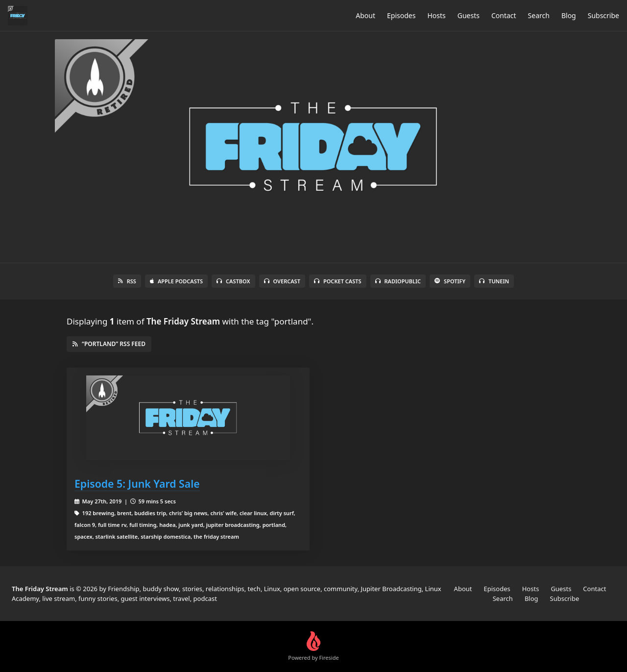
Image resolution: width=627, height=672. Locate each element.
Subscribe (603, 15)
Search (539, 15)
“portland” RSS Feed (109, 344)
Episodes (401, 15)
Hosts (436, 15)
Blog (569, 15)
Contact (504, 15)
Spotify (450, 281)
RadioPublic (398, 281)
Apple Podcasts (176, 281)
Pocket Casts (338, 281)
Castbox (233, 281)
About (365, 15)
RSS (127, 281)
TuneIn (494, 281)
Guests (469, 15)
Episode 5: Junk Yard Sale (137, 484)
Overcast (282, 281)
